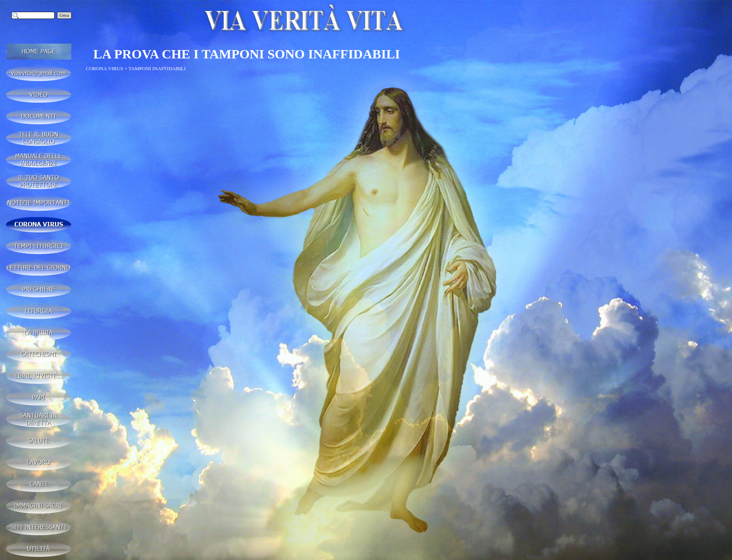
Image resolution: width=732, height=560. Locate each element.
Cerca (64, 15)
